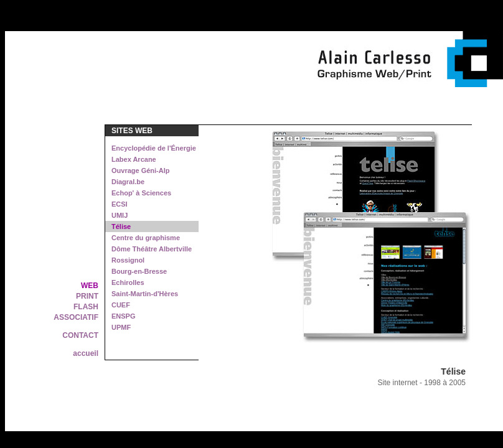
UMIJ (120, 215)
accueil (86, 353)
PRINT (87, 296)
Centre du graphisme (146, 238)
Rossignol (128, 260)
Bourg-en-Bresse (139, 271)
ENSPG (124, 316)
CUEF (121, 305)
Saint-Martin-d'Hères (145, 294)
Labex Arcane (134, 159)
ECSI (120, 204)
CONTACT (80, 335)
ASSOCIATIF (76, 317)
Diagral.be (128, 182)
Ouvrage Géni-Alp (141, 170)
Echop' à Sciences (141, 193)
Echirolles (128, 282)
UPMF (121, 327)
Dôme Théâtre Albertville (152, 249)
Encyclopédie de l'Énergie (154, 148)
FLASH (86, 307)
